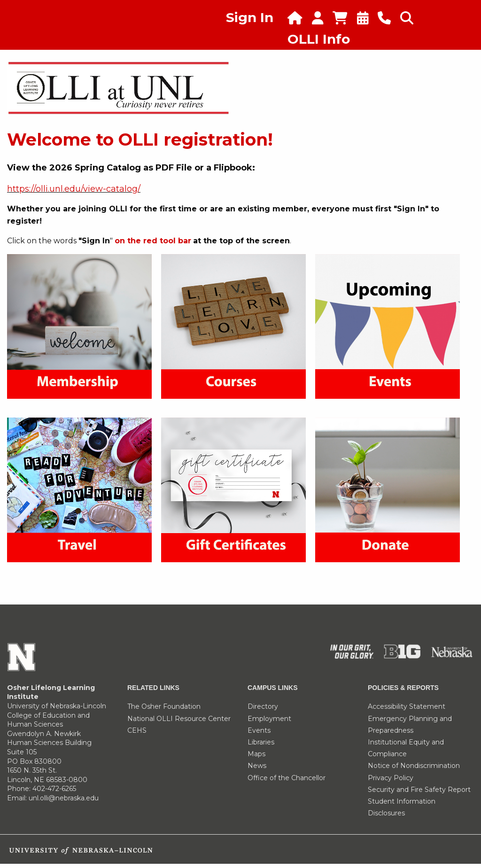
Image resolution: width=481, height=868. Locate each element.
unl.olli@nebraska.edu (64, 798)
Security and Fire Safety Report (419, 790)
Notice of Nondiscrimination (414, 766)
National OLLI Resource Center (179, 719)
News (257, 766)
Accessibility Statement (407, 706)
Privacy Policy (391, 778)
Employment (269, 719)
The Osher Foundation (164, 706)
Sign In (250, 17)
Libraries (261, 742)
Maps (256, 754)
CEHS (137, 730)
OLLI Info (319, 39)
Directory (263, 706)
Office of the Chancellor (287, 778)
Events (259, 730)
